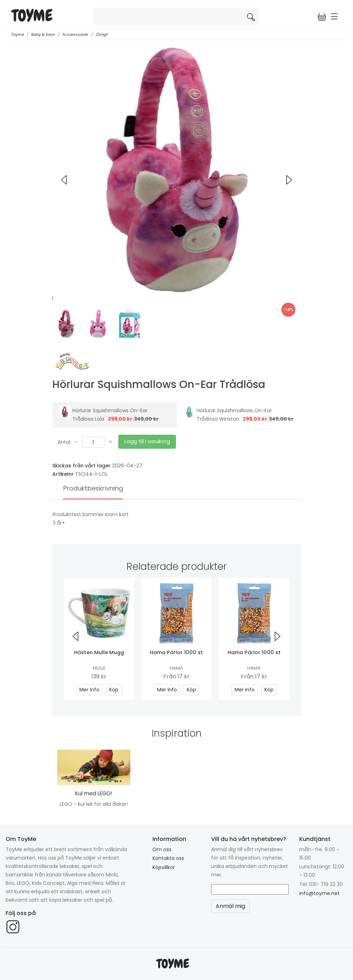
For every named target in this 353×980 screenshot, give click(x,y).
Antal (64, 442)
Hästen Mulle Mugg (99, 652)
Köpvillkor (164, 867)
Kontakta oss (168, 858)
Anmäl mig (230, 906)
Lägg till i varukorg (147, 441)
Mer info (89, 690)
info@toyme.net (319, 893)
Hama (176, 668)
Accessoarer (75, 34)
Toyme (17, 34)
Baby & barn (43, 34)
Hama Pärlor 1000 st (176, 652)
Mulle (99, 668)
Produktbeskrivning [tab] (93, 488)
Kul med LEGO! (94, 793)
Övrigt (102, 34)
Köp (114, 690)
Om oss (162, 849)
